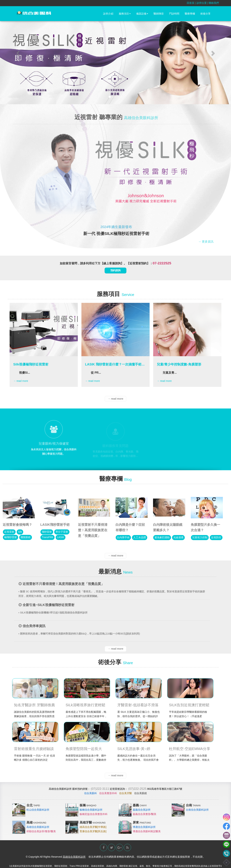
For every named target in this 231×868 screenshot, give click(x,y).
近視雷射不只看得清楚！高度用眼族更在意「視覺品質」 (93, 530)
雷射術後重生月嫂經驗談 (34, 749)
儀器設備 (142, 14)
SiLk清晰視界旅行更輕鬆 (85, 705)
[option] (44, 345)
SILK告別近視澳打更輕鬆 (189, 705)
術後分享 (205, 14)
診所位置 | (203, 3)
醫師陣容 (159, 14)
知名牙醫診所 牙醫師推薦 (34, 705)
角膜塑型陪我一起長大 (84, 749)
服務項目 (125, 14)
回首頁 (191, 3)
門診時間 (174, 14)
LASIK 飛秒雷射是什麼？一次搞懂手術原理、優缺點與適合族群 (115, 364)
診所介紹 (108, 14)
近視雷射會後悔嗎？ (17, 525)
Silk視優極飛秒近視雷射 (31, 364)
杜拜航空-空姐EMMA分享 (190, 749)
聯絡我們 (214, 3)
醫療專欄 (190, 14)
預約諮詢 (115, 270)
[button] (17, 52)
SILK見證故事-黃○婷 (134, 749)
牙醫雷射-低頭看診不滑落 (138, 705)
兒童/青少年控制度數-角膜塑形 (179, 364)
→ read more (21, 381)
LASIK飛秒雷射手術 (55, 525)
